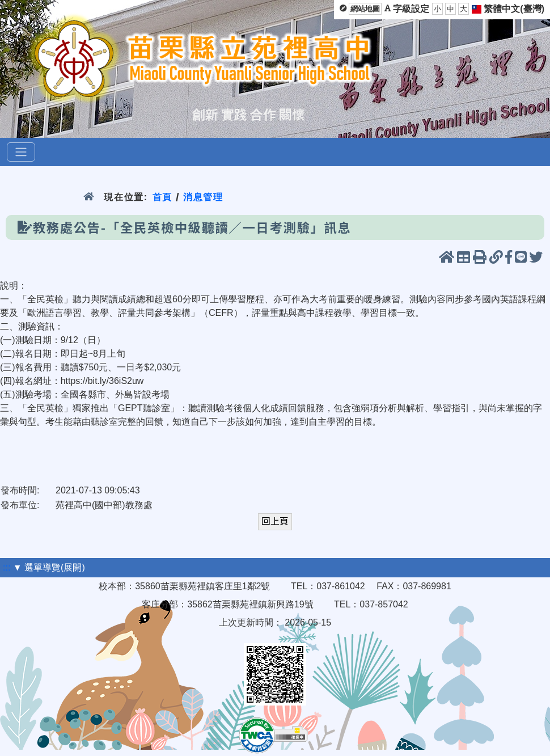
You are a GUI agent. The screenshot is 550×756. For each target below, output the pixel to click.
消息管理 (203, 197)
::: (7, 567)
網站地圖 (365, 9)
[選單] (21, 152)
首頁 (162, 197)
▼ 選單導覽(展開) (49, 567)
